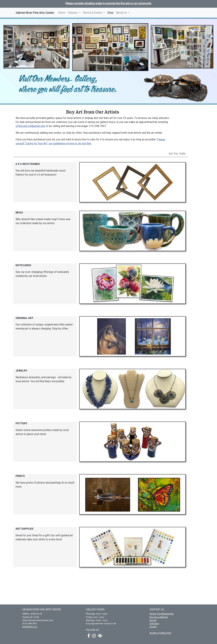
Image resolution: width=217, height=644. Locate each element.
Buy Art (153, 620)
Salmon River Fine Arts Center (35, 13)
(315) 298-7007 (29, 623)
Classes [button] (73, 13)
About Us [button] (122, 13)
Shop (111, 12)
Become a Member (159, 617)
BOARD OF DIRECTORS (160, 633)
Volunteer (154, 623)
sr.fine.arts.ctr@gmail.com (30, 126)
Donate (153, 627)
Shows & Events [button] (93, 13)
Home (62, 13)
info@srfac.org (30, 627)
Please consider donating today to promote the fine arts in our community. (108, 3)
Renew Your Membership (162, 614)
